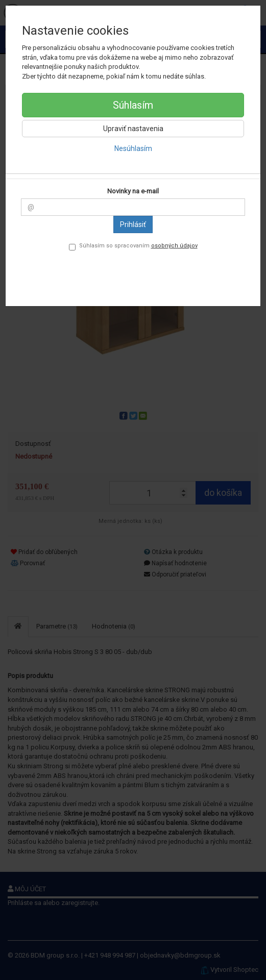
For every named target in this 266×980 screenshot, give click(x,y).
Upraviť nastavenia (133, 129)
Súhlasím (133, 105)
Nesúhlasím (133, 148)
